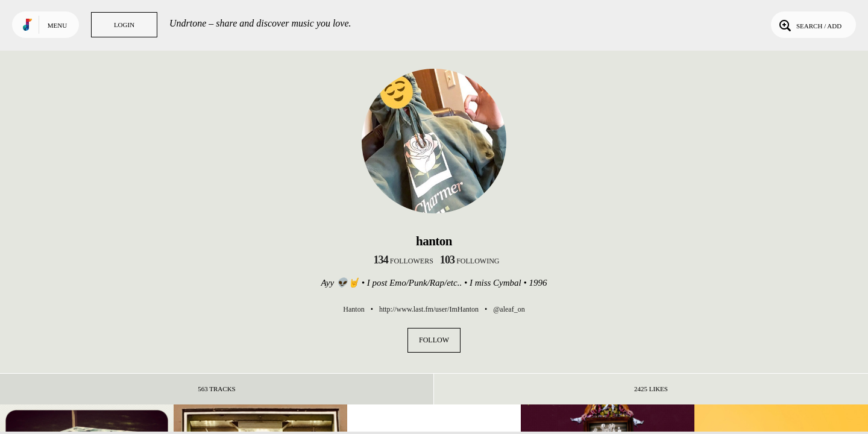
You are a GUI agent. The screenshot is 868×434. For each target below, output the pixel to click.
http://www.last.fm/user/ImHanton (429, 309)
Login (124, 25)
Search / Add (809, 25)
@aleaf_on (509, 309)
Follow (434, 340)
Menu (57, 25)
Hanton (354, 309)
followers (404, 261)
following (470, 261)
